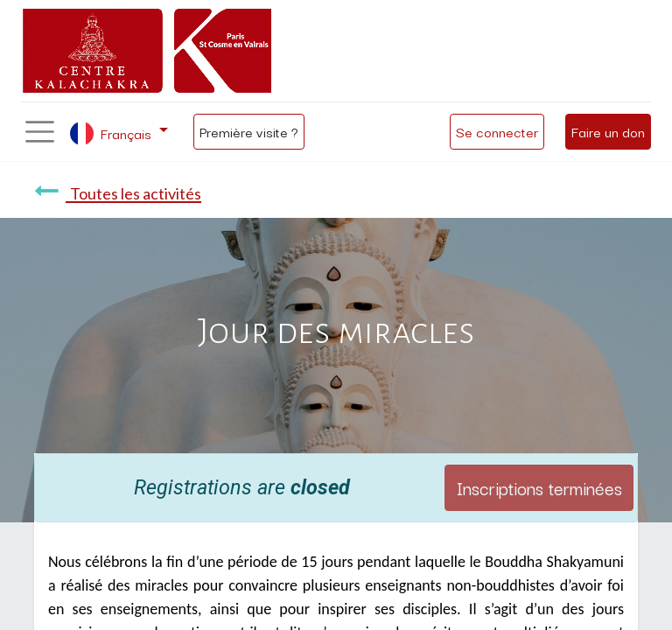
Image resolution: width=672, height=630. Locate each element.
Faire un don (608, 131)
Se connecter (497, 131)
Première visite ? (249, 131)
